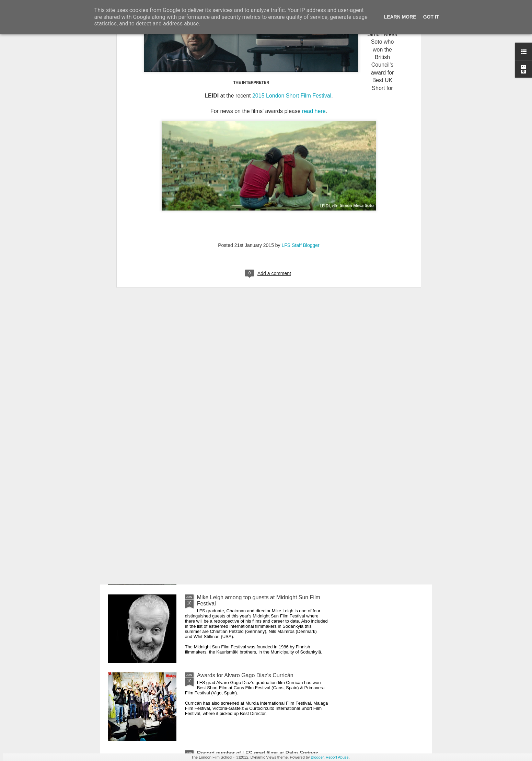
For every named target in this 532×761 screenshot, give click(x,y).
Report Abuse (337, 757)
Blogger (317, 757)
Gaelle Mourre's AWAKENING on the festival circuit (259, 519)
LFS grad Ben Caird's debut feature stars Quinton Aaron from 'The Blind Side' (257, 445)
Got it (431, 17)
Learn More (400, 17)
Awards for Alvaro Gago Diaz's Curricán (245, 675)
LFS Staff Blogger (301, 133)
